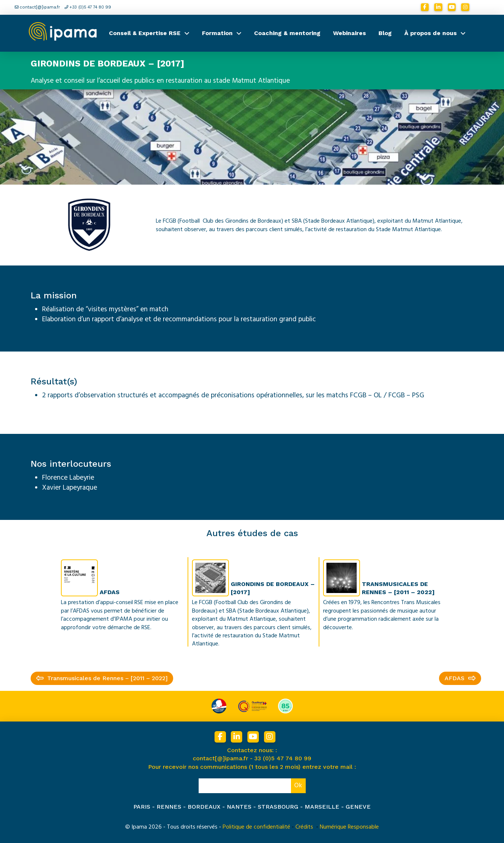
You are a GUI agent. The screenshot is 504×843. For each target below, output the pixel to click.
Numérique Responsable (349, 827)
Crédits (304, 827)
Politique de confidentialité (256, 827)
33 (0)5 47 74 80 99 (283, 758)
